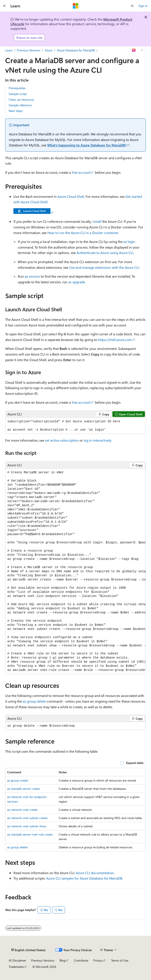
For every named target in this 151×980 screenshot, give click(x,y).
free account (81, 172)
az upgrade (77, 282)
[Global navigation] (4, 6)
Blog (63, 960)
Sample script (18, 94)
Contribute (81, 960)
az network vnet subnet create (27, 818)
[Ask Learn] (134, 50)
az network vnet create (22, 810)
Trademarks (16, 967)
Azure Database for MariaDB (76, 50)
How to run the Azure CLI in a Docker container (83, 233)
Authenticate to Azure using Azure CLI (105, 253)
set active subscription (62, 440)
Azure (49, 50)
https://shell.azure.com (115, 340)
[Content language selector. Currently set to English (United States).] (28, 950)
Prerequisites (17, 88)
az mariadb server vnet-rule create (30, 834)
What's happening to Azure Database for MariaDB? (87, 145)
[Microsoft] (76, 6)
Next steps (16, 111)
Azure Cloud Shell (71, 196)
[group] (75, 571)
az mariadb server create (23, 789)
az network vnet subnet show (27, 826)
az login (129, 242)
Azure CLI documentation (95, 873)
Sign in (143, 6)
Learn (9, 50)
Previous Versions (29, 50)
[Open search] (132, 6)
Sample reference (20, 105)
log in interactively (97, 440)
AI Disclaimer (17, 960)
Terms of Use (120, 960)
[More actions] (142, 50)
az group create (18, 780)
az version (32, 276)
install (97, 221)
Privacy (98, 960)
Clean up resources (21, 99)
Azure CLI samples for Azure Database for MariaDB (84, 878)
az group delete (34, 701)
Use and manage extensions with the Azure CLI (104, 267)
